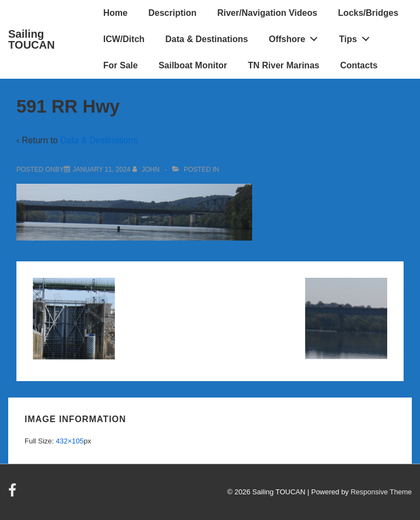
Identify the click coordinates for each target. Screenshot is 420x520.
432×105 (70, 441)
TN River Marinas (284, 65)
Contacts (359, 65)
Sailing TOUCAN (31, 39)
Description (172, 13)
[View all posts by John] (147, 170)
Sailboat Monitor (193, 65)
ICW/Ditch (124, 39)
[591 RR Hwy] (102, 170)
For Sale (121, 65)
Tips (357, 37)
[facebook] (14, 494)
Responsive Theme (381, 492)
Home (115, 13)
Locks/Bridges (368, 13)
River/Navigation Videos (267, 13)
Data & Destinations (206, 39)
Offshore (296, 37)
